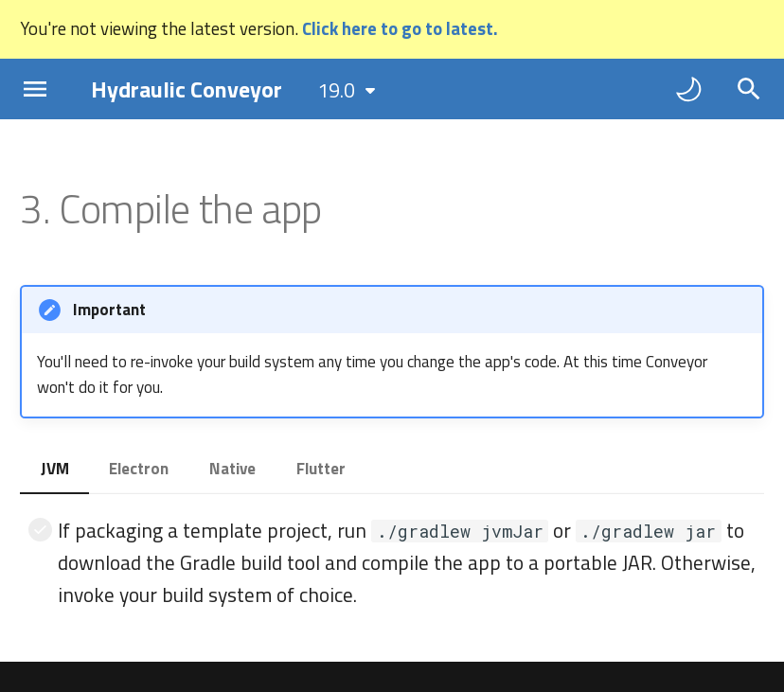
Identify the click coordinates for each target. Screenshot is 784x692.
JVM (55, 469)
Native (232, 469)
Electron (139, 469)
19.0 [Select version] (336, 90)
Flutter (321, 469)
